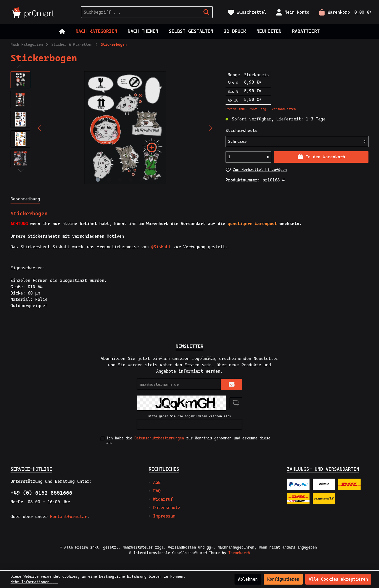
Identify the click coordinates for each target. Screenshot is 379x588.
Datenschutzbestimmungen (159, 438)
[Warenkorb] (344, 12)
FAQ (157, 491)
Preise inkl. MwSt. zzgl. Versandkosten (261, 109)
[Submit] (232, 384)
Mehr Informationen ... (34, 582)
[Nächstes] (211, 128)
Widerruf (163, 499)
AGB (157, 482)
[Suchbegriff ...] (141, 12)
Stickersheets (242, 131)
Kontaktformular (69, 517)
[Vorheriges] (39, 128)
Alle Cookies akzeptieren (338, 579)
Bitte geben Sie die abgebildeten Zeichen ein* (189, 416)
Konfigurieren (283, 579)
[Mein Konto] (293, 12)
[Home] (62, 31)
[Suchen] (206, 12)
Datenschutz (167, 508)
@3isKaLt (161, 247)
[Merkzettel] (247, 12)
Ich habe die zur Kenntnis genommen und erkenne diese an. (188, 440)
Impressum (164, 516)
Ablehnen (248, 579)
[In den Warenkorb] (321, 157)
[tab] (25, 199)
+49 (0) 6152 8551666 (41, 493)
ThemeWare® (239, 553)
